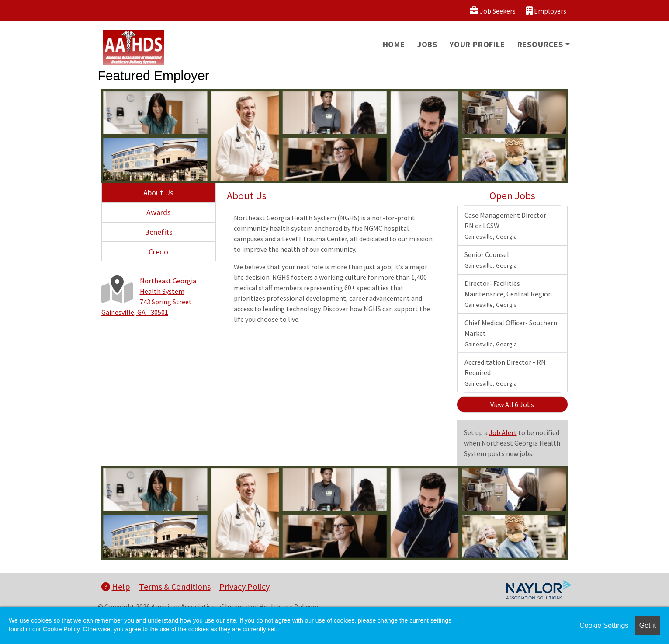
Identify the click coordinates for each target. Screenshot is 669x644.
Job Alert (503, 432)
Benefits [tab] (159, 232)
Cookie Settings (604, 625)
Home (394, 44)
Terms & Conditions (175, 587)
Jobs (427, 44)
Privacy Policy (244, 587)
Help (116, 587)
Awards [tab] (159, 212)
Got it (648, 625)
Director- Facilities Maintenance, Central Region (508, 294)
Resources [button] (540, 44)
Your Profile (477, 44)
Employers (546, 11)
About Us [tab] (158, 193)
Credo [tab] (158, 252)
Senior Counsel (491, 260)
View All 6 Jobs (512, 404)
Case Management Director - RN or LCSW (507, 226)
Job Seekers (493, 11)
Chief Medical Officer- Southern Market (511, 333)
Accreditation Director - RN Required (505, 372)
